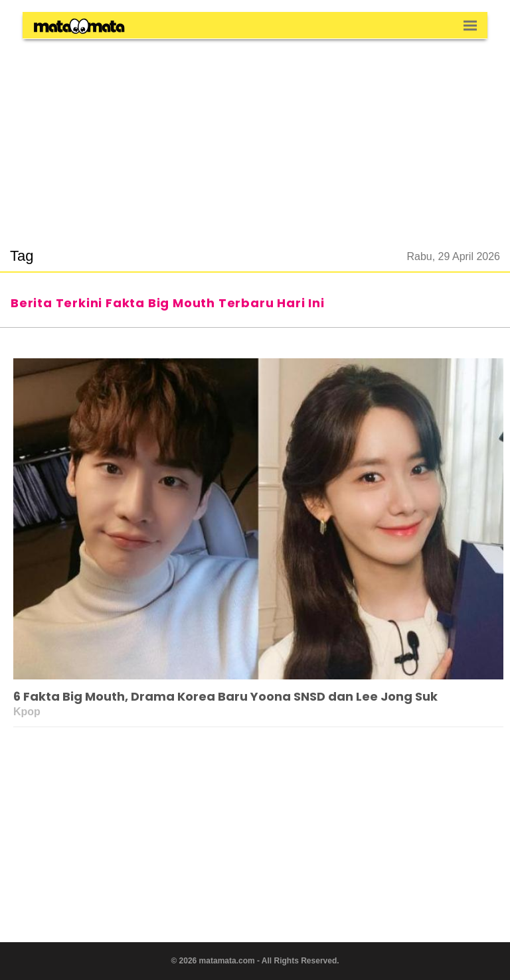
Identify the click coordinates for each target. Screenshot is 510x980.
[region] (255, 135)
